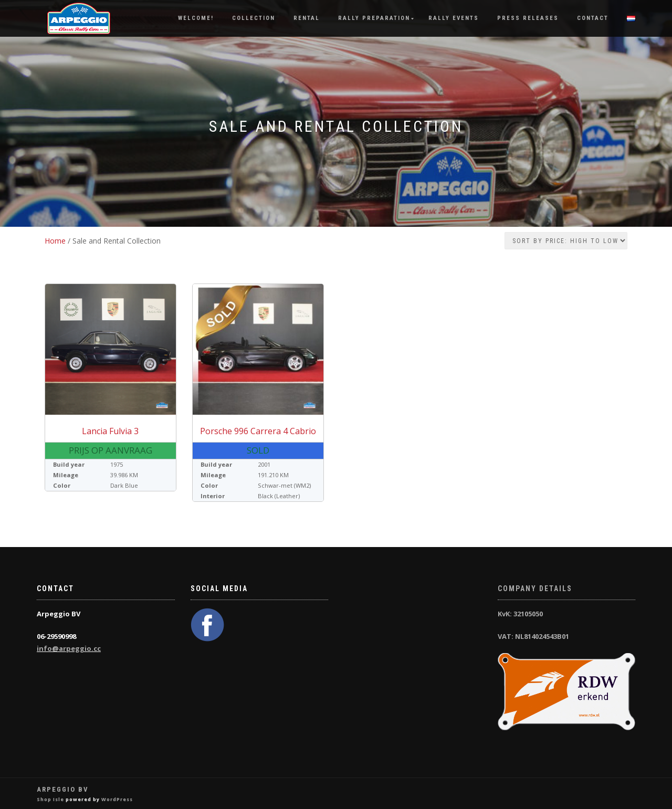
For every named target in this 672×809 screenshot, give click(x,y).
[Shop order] (566, 241)
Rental (307, 18)
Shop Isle (50, 799)
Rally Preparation (374, 18)
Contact (593, 18)
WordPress (117, 799)
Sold (258, 450)
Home (55, 241)
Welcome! (196, 18)
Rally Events (454, 18)
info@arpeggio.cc (69, 648)
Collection (254, 18)
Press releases (528, 18)
